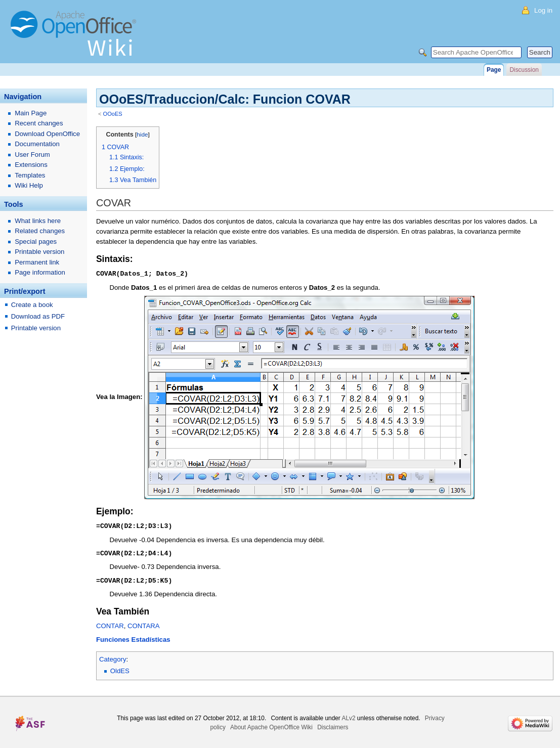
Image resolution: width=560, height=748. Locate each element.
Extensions (31, 165)
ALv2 (348, 716)
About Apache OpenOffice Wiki (271, 725)
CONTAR (110, 624)
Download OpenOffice (47, 134)
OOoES (113, 114)
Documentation (37, 144)
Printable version (39, 252)
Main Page (31, 113)
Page (494, 70)
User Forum (32, 155)
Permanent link (37, 262)
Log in (543, 10)
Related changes (40, 231)
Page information (40, 272)
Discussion (524, 70)
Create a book (32, 305)
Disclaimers (333, 725)
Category (113, 657)
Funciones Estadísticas (133, 637)
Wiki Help (29, 185)
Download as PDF (38, 316)
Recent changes (39, 123)
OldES (120, 669)
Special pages (36, 241)
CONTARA (144, 624)
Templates (30, 175)
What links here (38, 221)
